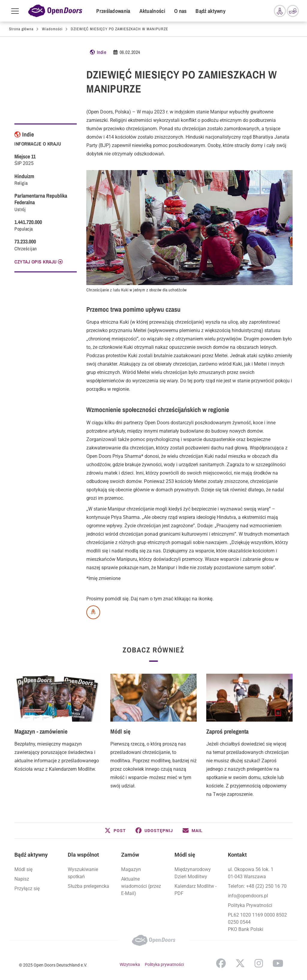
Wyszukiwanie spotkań (83, 873)
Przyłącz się (27, 889)
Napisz (22, 879)
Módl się (120, 731)
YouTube (278, 963)
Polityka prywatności (164, 964)
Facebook (221, 963)
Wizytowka (130, 964)
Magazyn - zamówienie (41, 731)
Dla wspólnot (83, 855)
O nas (180, 11)
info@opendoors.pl (248, 896)
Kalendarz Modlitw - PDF (195, 890)
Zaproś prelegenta (227, 731)
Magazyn (131, 869)
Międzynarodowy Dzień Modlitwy (193, 873)
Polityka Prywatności (250, 905)
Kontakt (237, 855)
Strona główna (21, 29)
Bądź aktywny (210, 11)
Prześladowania (113, 11)
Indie (102, 52)
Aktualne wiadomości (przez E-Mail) (141, 886)
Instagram (259, 963)
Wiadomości (52, 29)
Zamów (130, 855)
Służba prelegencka (88, 886)
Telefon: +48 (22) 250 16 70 (257, 886)
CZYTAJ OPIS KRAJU (36, 262)
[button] (115, 831)
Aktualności (152, 11)
